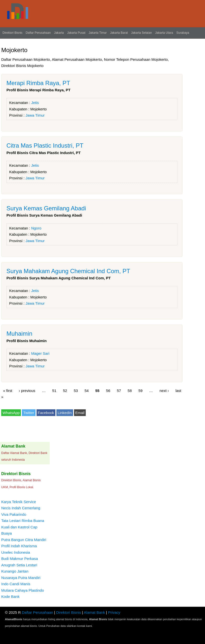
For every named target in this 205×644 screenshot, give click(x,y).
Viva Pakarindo (14, 514)
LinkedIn (65, 413)
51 (54, 390)
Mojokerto (39, 109)
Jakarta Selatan (142, 33)
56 (108, 390)
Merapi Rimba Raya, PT (38, 83)
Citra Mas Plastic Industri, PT (45, 145)
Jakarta (59, 33)
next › (164, 390)
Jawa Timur (35, 115)
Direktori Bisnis (12, 33)
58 (130, 390)
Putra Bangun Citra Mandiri (24, 540)
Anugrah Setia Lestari (19, 565)
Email (80, 413)
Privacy (114, 612)
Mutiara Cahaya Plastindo (23, 590)
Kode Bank (10, 596)
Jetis (35, 103)
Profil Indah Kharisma (19, 546)
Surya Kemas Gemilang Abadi (46, 208)
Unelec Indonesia (16, 552)
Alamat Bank (94, 612)
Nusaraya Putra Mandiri (21, 578)
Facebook (46, 413)
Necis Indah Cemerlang (21, 508)
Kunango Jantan (15, 571)
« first (8, 390)
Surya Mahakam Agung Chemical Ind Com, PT (68, 271)
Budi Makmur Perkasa (20, 559)
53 (76, 390)
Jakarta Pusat (76, 33)
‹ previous (27, 390)
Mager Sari (40, 353)
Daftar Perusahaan (38, 33)
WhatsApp (11, 413)
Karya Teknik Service (19, 502)
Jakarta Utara (164, 33)
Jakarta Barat (119, 33)
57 (119, 390)
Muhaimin (19, 334)
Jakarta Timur (98, 33)
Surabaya (183, 33)
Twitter (29, 413)
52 (65, 390)
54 (87, 390)
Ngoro (36, 228)
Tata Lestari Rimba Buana (23, 521)
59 (141, 390)
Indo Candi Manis (16, 584)
